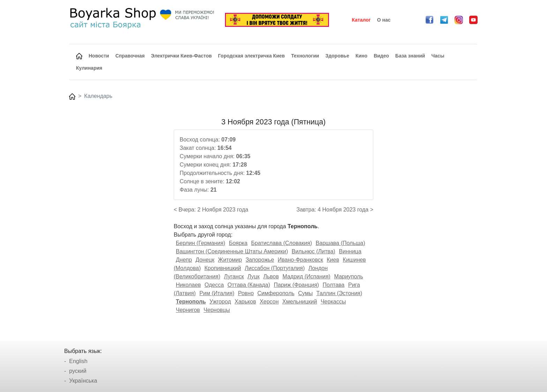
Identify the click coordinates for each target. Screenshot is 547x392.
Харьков (245, 302)
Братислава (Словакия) (282, 243)
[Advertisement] (118, 222)
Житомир (230, 260)
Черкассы (333, 302)
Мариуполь (349, 276)
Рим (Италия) (217, 293)
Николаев (188, 285)
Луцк (253, 276)
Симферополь (276, 293)
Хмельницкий (300, 302)
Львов (271, 276)
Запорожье (260, 260)
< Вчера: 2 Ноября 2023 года (211, 210)
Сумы (306, 293)
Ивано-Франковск (300, 260)
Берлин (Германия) (201, 243)
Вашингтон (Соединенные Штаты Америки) (232, 251)
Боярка (238, 243)
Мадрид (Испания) (307, 276)
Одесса (214, 285)
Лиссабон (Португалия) (275, 268)
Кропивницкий (223, 268)
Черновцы (217, 310)
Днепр (184, 260)
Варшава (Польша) (340, 243)
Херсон (269, 302)
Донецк (205, 260)
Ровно (246, 293)
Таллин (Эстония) (339, 293)
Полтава (334, 285)
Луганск (234, 276)
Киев (333, 260)
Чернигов (188, 310)
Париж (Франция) (297, 285)
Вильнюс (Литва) (313, 251)
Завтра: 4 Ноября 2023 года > (335, 210)
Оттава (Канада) (249, 285)
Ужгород (220, 302)
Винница (350, 251)
